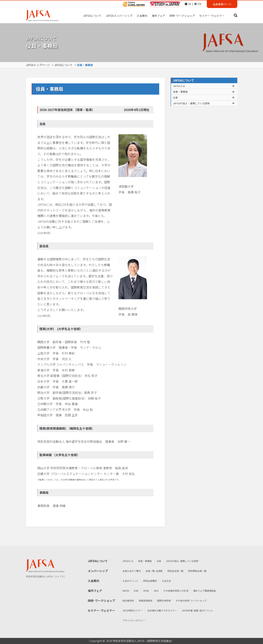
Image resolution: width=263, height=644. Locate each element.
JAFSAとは (179, 86)
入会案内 (142, 16)
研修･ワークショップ (182, 16)
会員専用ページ (222, 4)
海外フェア (158, 16)
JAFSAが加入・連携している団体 (191, 103)
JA (188, 4)
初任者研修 (255, 601)
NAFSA (253, 591)
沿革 (175, 98)
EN (198, 4)
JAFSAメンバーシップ (119, 16)
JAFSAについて (92, 16)
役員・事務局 (180, 92)
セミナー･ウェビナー (212, 16)
